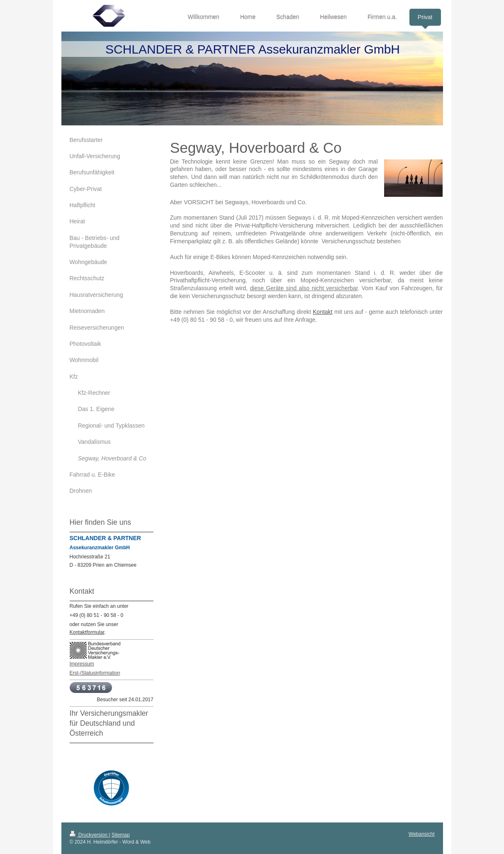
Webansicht (421, 834)
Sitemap (121, 835)
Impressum (82, 664)
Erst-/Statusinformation (95, 673)
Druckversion (89, 835)
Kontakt (323, 312)
